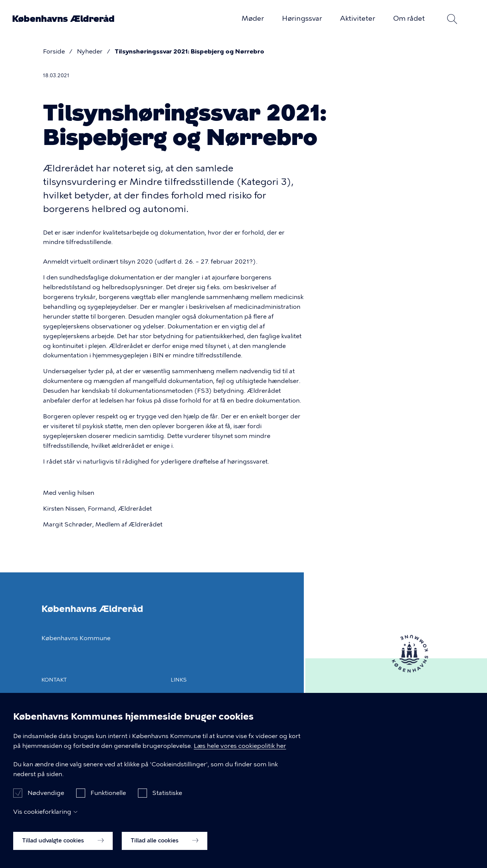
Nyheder (90, 51)
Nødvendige (46, 799)
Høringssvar (302, 18)
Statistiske (167, 799)
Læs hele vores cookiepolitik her (240, 751)
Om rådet (409, 18)
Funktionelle (108, 799)
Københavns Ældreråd (63, 19)
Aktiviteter (358, 18)
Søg (452, 19)
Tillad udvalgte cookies (63, 846)
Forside (54, 51)
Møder (253, 18)
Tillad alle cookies (165, 846)
